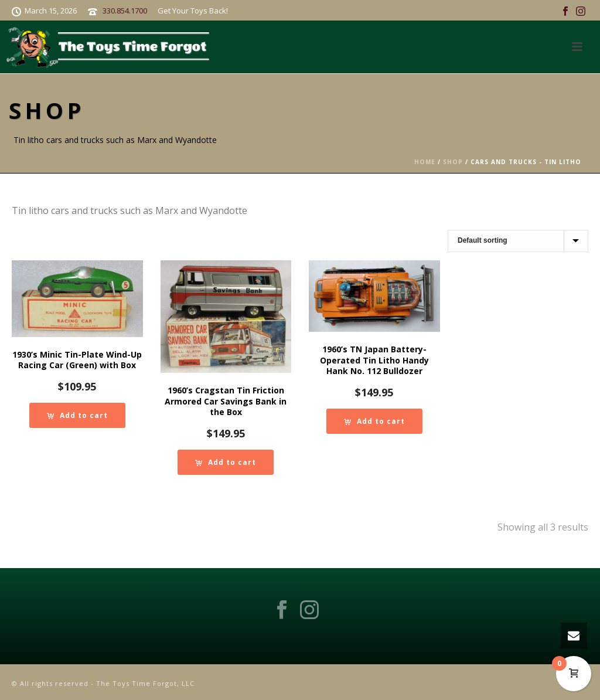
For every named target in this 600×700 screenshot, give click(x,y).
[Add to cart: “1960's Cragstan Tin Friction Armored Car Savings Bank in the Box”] (226, 462)
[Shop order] (518, 241)
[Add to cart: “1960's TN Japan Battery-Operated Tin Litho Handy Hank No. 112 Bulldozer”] (374, 421)
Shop (453, 162)
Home (425, 162)
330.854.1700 (125, 11)
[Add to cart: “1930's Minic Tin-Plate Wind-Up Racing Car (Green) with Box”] (77, 415)
